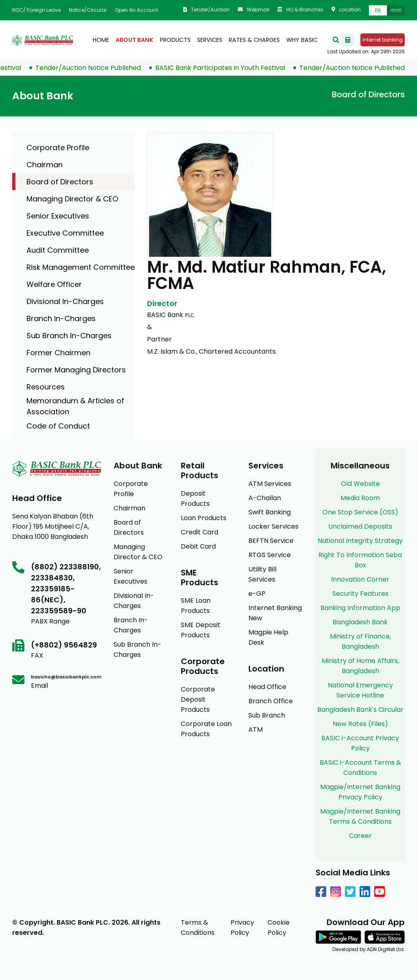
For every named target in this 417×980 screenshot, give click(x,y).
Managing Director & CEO (72, 199)
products (175, 40)
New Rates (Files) (360, 724)
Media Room (360, 498)
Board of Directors (60, 182)
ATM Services (270, 484)
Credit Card (200, 532)
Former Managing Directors (76, 370)
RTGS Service (270, 555)
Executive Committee (65, 233)
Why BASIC (302, 40)
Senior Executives (58, 216)
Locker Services (273, 526)
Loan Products (204, 518)
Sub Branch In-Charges (69, 336)
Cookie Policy (279, 927)
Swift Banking (270, 512)
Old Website (360, 484)
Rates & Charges (254, 40)
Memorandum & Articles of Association (75, 406)
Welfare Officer (54, 284)
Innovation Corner (360, 579)
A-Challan (265, 498)
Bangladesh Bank (360, 622)
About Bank (135, 40)
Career (360, 836)
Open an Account (136, 10)
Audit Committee (58, 250)
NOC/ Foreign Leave (36, 10)
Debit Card (198, 546)
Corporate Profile (58, 148)
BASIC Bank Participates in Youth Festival (227, 68)
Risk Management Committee (81, 267)
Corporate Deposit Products (198, 699)
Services (210, 40)
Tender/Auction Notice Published (95, 68)
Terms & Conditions (198, 927)
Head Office (267, 687)
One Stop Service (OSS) (360, 512)
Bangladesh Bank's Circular (360, 710)
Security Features (360, 594)
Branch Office (271, 701)
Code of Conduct (58, 426)
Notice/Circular (88, 10)
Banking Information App (360, 608)
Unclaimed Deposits (360, 526)
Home (101, 40)
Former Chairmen (58, 353)
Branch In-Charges (61, 318)
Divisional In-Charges (65, 301)
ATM (256, 730)
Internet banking (383, 40)
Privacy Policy (242, 927)
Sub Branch (267, 715)
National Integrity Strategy (360, 541)
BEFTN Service (271, 541)
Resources (46, 387)
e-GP (257, 594)
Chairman (45, 165)
